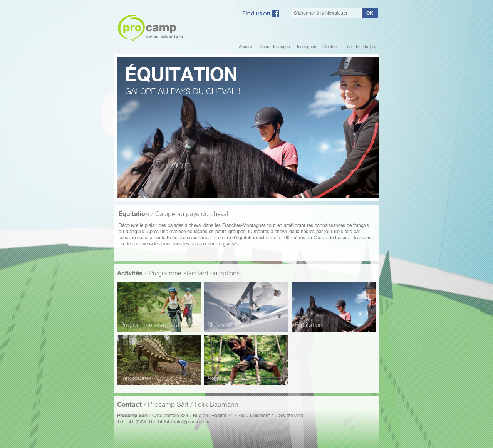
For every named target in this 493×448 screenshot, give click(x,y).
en (349, 47)
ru (374, 47)
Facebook (261, 13)
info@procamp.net (193, 422)
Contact (330, 47)
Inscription (307, 47)
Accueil (246, 47)
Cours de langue (275, 47)
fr (357, 47)
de (366, 47)
